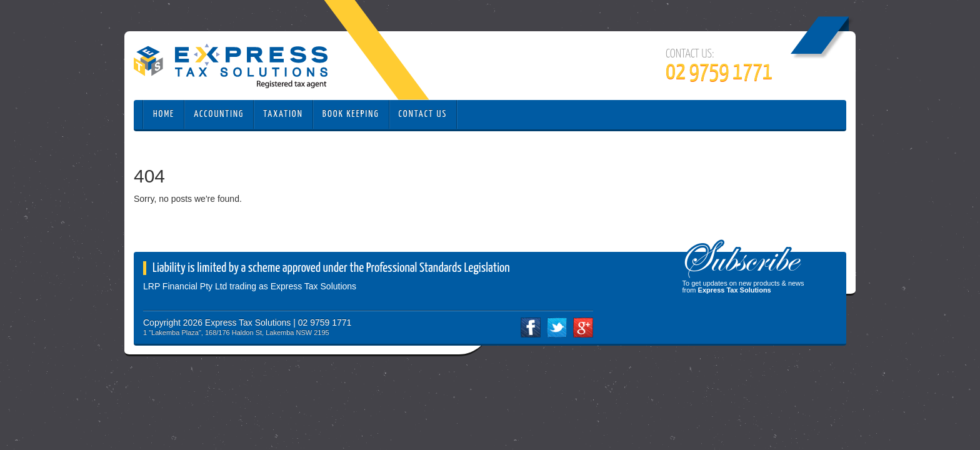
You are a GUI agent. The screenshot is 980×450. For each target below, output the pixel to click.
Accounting (219, 114)
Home (164, 114)
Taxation (283, 114)
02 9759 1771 (719, 72)
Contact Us (423, 114)
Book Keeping (351, 114)
